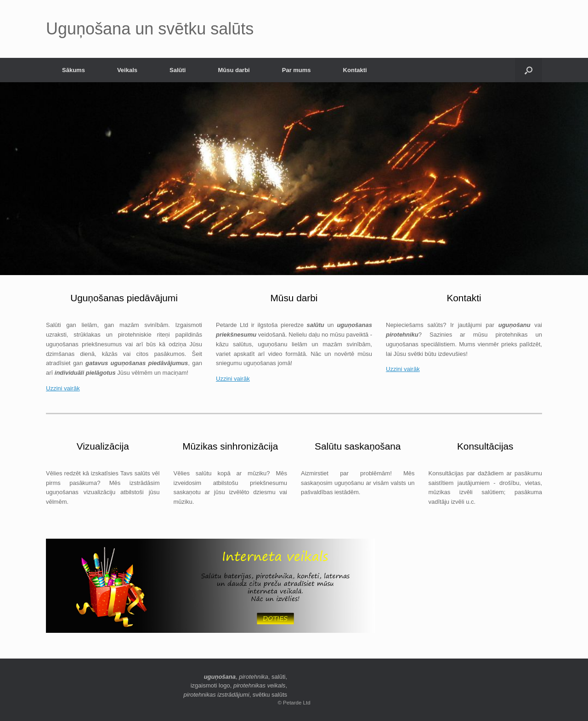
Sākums (73, 70)
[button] (529, 70)
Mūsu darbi (234, 70)
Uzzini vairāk (63, 388)
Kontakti (355, 70)
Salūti (178, 70)
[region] (294, 179)
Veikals (127, 70)
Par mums (297, 70)
